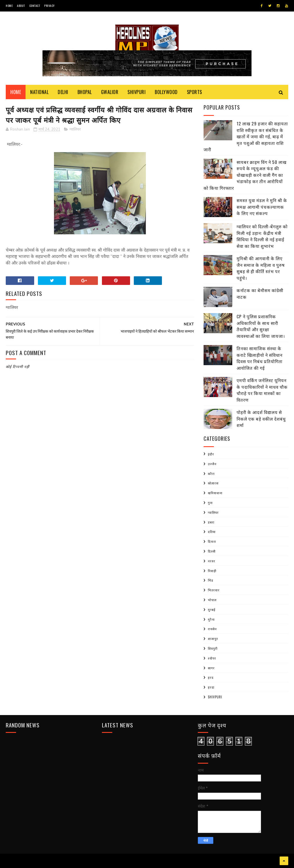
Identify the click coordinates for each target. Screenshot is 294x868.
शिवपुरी (213, 648)
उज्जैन (212, 464)
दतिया (212, 532)
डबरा (211, 522)
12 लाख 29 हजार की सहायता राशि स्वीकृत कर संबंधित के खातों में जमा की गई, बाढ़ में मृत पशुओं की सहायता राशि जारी (246, 136)
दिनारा (212, 541)
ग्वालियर (75, 129)
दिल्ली (212, 551)
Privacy (50, 6)
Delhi (63, 92)
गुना (210, 503)
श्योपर (212, 658)
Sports (195, 92)
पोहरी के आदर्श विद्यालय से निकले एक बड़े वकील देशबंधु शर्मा (261, 418)
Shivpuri (137, 92)
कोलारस (213, 483)
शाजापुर (213, 639)
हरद (211, 677)
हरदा (211, 687)
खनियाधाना (215, 493)
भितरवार (214, 590)
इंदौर (211, 454)
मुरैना (211, 619)
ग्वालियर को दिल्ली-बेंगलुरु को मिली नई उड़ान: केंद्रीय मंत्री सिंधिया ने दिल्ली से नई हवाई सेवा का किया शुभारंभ (262, 236)
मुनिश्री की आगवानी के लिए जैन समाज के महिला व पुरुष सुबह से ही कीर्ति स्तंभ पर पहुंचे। (261, 268)
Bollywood (166, 92)
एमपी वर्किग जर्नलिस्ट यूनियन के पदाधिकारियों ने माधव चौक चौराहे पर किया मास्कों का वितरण (262, 390)
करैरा (211, 474)
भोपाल (212, 600)
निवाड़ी (212, 571)
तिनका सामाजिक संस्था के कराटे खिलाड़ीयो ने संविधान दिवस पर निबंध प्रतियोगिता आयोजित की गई (260, 358)
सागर (211, 668)
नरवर (212, 561)
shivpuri (215, 697)
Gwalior (110, 92)
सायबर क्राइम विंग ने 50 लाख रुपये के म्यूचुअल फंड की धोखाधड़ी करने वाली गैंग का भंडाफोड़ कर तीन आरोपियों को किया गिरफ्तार (245, 175)
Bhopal (85, 92)
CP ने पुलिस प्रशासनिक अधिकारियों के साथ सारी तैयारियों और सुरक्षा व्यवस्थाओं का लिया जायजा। (261, 326)
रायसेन (212, 629)
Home (9, 6)
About (21, 6)
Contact (35, 6)
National (39, 92)
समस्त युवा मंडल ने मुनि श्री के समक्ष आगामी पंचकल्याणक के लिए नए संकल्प (262, 207)
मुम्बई (212, 610)
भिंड (211, 580)
